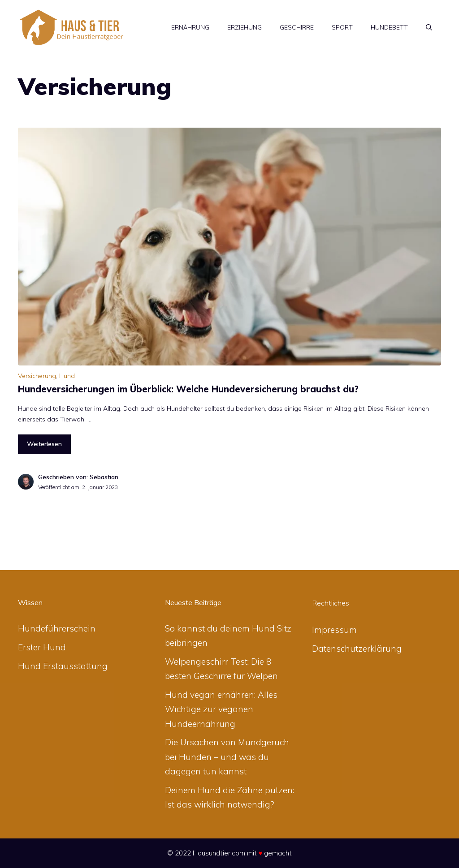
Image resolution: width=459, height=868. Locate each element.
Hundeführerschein (57, 628)
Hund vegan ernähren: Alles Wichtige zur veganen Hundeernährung (221, 709)
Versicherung (37, 376)
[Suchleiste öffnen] (429, 27)
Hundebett (389, 27)
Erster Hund (42, 647)
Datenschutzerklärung (357, 649)
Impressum (334, 630)
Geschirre (297, 27)
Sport (342, 27)
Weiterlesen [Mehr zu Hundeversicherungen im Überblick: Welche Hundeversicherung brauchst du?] (44, 444)
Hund (67, 376)
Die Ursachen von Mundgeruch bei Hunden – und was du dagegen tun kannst (227, 757)
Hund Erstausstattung (63, 666)
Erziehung (245, 27)
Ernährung (190, 27)
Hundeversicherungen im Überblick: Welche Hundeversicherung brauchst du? (188, 389)
